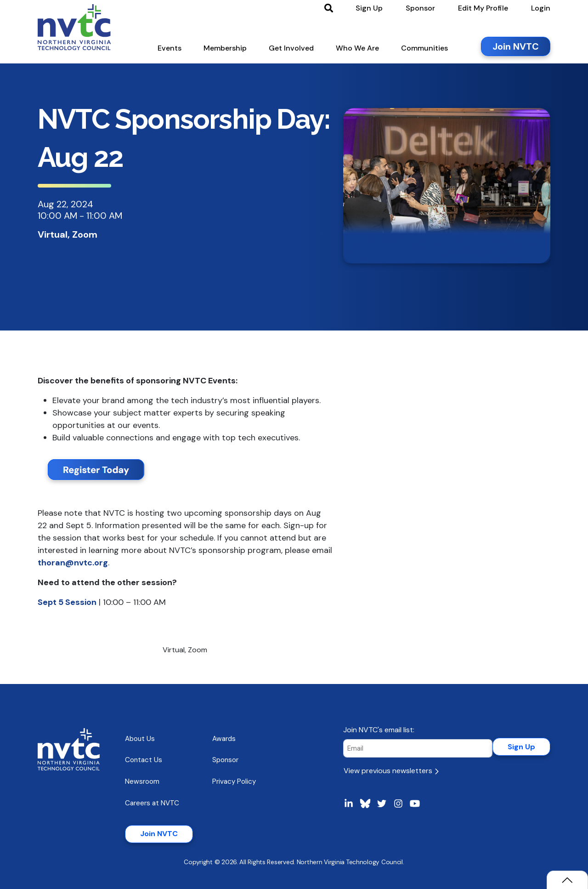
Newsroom (142, 781)
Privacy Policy (234, 781)
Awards (224, 739)
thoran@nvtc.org (73, 563)
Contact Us (144, 760)
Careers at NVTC (152, 803)
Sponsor (225, 760)
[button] (170, 50)
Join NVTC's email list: (379, 730)
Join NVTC (159, 834)
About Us (140, 739)
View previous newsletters (391, 771)
